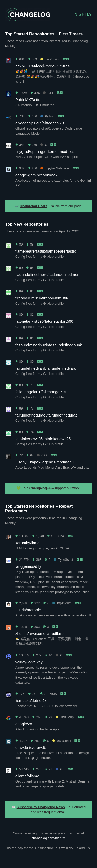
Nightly (83, 14)
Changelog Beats (33, 206)
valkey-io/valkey (29, 662)
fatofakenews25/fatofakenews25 (43, 439)
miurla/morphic (28, 610)
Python (47, 116)
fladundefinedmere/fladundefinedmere (48, 274)
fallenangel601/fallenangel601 (41, 392)
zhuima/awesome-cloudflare (39, 633)
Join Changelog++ (36, 488)
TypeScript (63, 560)
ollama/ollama (27, 776)
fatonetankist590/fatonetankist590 (44, 321)
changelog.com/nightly (48, 838)
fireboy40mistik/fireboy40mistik (42, 298)
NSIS (53, 694)
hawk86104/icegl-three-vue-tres (42, 66)
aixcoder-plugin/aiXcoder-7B (40, 123)
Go (60, 769)
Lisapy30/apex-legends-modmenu (44, 462)
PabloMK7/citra (28, 100)
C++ (48, 93)
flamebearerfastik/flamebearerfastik (46, 251)
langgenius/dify (28, 566)
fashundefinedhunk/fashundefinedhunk (49, 345)
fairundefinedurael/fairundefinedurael (47, 415)
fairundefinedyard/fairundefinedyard (46, 368)
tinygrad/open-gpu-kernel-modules (45, 151)
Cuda (60, 536)
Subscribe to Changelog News (41, 807)
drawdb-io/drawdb (31, 747)
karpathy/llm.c (27, 543)
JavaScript (50, 59)
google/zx (24, 724)
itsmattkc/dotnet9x (31, 701)
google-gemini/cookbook (36, 175)
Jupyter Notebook (55, 168)
